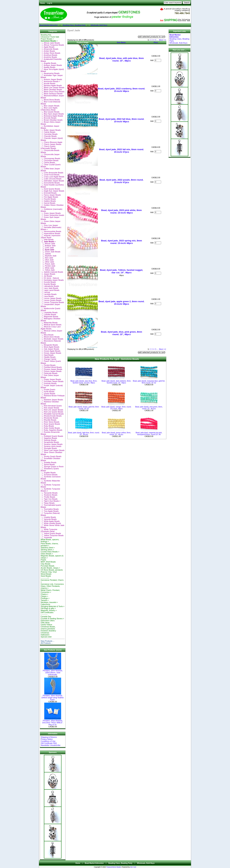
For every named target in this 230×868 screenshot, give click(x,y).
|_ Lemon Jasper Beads (51, 298)
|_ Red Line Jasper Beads (52, 410)
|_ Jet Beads (46, 276)
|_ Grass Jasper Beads (51, 213)
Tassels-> (45, 600)
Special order (46, 637)
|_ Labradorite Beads (50, 286)
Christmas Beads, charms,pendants (48, 628)
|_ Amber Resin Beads (50, 53)
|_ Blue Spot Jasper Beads (52, 114)
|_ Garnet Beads (48, 203)
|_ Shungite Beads (49, 448)
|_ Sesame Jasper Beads (52, 444)
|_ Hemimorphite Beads (51, 231)
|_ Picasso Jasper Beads (51, 369)
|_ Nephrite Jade (49, 256)
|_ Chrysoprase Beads (50, 158)
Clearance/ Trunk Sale (50, 37)
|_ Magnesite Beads (49, 317)
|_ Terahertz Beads (49, 495)
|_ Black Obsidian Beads (51, 90)
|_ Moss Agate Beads (50, 347)
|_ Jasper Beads (48, 274)
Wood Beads (46, 574)
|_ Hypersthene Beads (50, 233)
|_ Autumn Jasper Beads (51, 79)
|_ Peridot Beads (48, 365)
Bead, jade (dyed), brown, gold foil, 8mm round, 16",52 (84, 408)
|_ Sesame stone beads (51, 446)
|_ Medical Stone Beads (51, 325)
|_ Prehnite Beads (49, 383)
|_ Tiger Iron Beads (49, 499)
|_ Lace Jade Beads (49, 288)
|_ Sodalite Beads (48, 462)
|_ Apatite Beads (48, 67)
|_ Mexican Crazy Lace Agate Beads (51, 328)
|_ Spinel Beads (48, 464)
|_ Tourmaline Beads (50, 509)
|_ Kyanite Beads (48, 284)
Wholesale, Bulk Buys (99, 25)
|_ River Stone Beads (50, 422)
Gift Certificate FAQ (49, 743)
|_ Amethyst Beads (49, 55)
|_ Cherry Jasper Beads (51, 144)
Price (156, 42)
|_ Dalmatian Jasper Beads (52, 181)
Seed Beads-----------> (46, 577)
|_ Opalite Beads (48, 357)
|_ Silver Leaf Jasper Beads (53, 450)
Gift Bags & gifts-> (48, 608)
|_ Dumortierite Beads (50, 183)
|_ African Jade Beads (50, 43)
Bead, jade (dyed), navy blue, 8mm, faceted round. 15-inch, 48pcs (84, 382)
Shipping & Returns (49, 737)
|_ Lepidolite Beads (49, 312)
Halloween (45, 635)
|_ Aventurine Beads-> (50, 81)
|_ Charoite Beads (49, 136)
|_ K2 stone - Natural (50, 278)
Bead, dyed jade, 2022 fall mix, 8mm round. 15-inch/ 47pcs (122, 151)
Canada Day (46, 617)
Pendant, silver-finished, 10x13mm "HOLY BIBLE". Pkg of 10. (53, 722)
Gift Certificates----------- (47, 613)
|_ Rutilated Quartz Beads (52, 436)
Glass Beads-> (47, 554)
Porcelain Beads (47, 566)
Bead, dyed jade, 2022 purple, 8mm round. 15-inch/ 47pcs (121, 181)
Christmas (45, 633)
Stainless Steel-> (48, 548)
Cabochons (45, 604)
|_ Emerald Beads (49, 193)
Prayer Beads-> (47, 39)
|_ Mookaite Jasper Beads (52, 339)
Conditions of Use (48, 741)
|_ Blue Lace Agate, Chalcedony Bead (49, 109)
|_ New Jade (47, 258)
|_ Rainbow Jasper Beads (52, 400)
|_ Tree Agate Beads (50, 511)
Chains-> (44, 594)
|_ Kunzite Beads (48, 282)
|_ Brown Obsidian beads (52, 120)
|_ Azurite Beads (48, 83)
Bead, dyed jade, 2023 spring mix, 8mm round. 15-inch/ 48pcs (121, 242)
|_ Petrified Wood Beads (51, 367)
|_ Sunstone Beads (49, 475)
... (157, 40)
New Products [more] (53, 650)
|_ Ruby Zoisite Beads (50, 428)
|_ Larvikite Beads (49, 294)
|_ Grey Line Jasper (49, 225)
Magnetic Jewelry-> (49, 610)
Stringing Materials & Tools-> (53, 606)
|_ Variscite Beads (49, 519)
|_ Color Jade (47, 248)
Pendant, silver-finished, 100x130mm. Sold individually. (53, 672)
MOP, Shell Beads (48, 562)
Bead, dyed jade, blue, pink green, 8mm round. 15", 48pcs (122, 333)
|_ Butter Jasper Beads (51, 130)
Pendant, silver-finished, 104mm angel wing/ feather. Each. (53, 697)
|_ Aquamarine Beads (50, 73)
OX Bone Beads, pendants (52, 570)
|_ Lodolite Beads (48, 315)
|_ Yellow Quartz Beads (51, 533)
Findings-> (45, 598)
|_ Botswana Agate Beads (52, 116)
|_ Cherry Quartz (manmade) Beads (48, 147)
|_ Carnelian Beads (49, 134)
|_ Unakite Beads (48, 517)
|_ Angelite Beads (48, 63)
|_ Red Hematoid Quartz (51, 406)
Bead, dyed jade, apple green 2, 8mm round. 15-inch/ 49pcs (122, 303)
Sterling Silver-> (47, 550)
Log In (50, 3)
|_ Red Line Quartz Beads (52, 412)
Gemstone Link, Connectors (52, 584)
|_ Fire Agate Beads (49, 197)
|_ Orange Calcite (48, 359)
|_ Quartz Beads (48, 394)
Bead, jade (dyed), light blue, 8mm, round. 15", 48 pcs (84, 434)
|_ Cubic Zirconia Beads (51, 179)
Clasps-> (44, 596)
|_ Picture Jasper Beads (51, 371)
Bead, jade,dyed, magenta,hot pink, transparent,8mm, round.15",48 (149, 434)
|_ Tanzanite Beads (49, 493)
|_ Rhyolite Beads (48, 420)
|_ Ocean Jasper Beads (51, 353)
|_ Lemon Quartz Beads (51, 300)
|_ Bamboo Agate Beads (51, 85)
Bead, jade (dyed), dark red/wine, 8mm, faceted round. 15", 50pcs (116, 382)
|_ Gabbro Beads (48, 201)
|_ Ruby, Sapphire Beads (51, 430)
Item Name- (122, 42)
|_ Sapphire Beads (49, 438)
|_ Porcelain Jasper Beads (52, 381)
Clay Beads (45, 564)
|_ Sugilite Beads (48, 473)
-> (49, 41)
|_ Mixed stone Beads (50, 337)
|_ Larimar (45, 292)
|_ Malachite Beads (49, 323)
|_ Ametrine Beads (49, 57)
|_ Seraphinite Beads (50, 442)
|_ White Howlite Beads (51, 523)
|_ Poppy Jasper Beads (51, 379)
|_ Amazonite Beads (49, 49)
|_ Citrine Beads (48, 162)
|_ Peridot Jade (48, 266)
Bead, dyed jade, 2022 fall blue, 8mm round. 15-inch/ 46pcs (122, 120)
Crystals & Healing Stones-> (52, 619)
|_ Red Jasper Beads (50, 408)
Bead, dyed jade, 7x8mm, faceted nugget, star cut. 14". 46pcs (121, 271)
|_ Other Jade (47, 262)
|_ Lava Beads (47, 296)
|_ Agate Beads (48, 47)
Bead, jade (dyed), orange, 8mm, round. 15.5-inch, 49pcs (116, 408)
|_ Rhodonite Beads (49, 418)
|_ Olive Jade (47, 260)
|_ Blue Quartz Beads (50, 112)
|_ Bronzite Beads (49, 118)
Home (43, 3)
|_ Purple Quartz (48, 389)
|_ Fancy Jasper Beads (51, 195)
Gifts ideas (45, 623)
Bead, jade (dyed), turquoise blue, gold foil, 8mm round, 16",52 (149, 382)
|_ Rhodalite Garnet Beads (52, 414)
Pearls (43, 560)
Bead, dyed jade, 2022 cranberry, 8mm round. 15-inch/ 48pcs (122, 90)
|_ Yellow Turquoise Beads (52, 535)
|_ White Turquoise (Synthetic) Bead (49, 530)
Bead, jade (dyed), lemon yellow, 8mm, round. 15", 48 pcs (116, 434)
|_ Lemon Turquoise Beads (52, 302)
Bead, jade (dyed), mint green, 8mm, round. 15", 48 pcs (149, 408)
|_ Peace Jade (48, 264)
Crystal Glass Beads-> (50, 552)
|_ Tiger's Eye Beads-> (51, 501)
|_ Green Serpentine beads (52, 215)
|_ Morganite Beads (49, 345)
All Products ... (47, 643)
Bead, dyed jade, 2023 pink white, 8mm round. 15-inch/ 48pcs (122, 211)
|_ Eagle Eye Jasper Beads (52, 191)
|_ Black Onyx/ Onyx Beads (53, 92)
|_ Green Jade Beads (50, 252)
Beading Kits (46, 35)
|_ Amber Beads (48, 51)
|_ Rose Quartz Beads (50, 424)
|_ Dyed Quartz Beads (50, 189)
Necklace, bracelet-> (49, 602)
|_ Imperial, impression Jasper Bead (51, 236)
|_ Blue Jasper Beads (50, 106)
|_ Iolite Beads (47, 240)
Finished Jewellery (48, 631)
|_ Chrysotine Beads (50, 160)
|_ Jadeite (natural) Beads (52, 272)
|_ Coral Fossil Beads (50, 175)
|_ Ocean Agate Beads (50, 351)
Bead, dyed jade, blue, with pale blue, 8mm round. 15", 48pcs (122, 59)
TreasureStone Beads (114, 867)
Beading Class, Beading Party (74, 25)
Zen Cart (133, 867)
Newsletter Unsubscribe (50, 745)
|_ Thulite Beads (48, 497)
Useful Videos (46, 625)
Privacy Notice (47, 739)
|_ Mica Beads (47, 335)
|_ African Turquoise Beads (52, 45)
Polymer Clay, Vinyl (49, 572)
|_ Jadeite (46, 254)
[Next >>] (163, 40)
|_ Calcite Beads (48, 132)
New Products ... (48, 641)
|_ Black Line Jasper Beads (52, 87)
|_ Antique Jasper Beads (51, 65)
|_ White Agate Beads (50, 521)
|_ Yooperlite (46, 537)
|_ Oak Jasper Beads (50, 349)
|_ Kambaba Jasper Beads (52, 280)
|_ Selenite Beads (48, 440)
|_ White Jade (47, 268)
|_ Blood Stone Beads (50, 100)
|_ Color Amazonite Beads (52, 173)
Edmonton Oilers (48, 621)
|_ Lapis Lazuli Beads (50, 290)
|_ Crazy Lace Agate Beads (52, 177)
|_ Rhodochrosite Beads (51, 416)
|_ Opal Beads (47, 355)
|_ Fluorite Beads (48, 199)
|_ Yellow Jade (48, 270)
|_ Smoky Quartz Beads (51, 456)
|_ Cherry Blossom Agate (52, 142)
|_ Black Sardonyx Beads (52, 94)
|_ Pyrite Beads (48, 392)
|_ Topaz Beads (48, 503)
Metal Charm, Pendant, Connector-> (50, 591)
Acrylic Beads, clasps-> (50, 568)
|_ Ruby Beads (47, 426)
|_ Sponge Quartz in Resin (52, 467)
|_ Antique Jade (48, 246)
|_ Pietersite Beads (49, 373)
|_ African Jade (48, 244)
